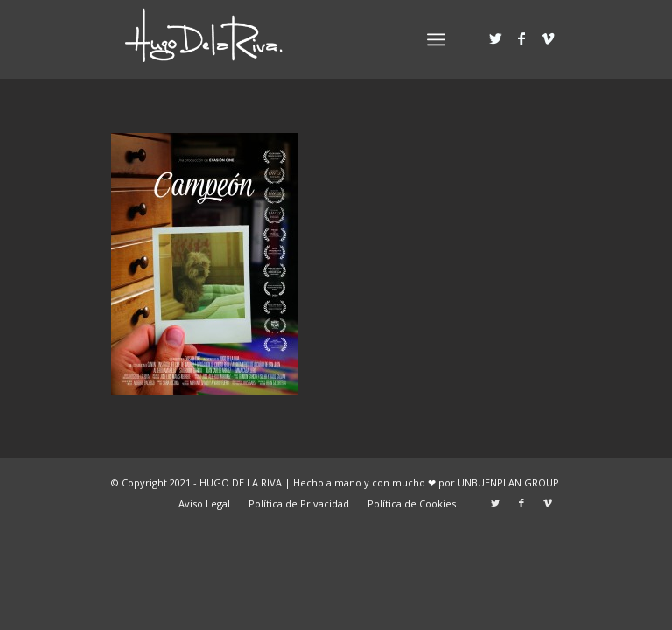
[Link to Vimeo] (548, 38)
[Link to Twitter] (495, 38)
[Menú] (436, 39)
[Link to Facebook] (521, 38)
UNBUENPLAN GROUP (508, 483)
